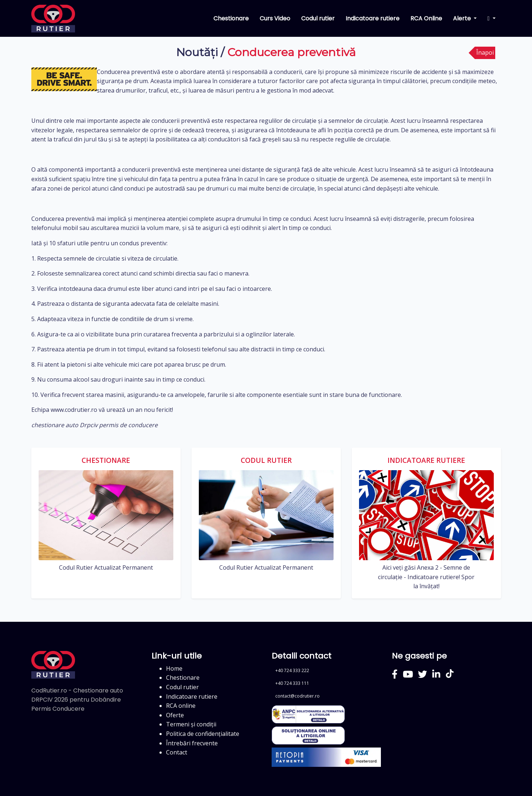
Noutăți (197, 52)
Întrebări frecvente (192, 743)
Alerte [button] (463, 18)
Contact (177, 752)
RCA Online (426, 18)
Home (174, 668)
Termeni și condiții (191, 724)
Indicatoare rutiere (373, 18)
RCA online (181, 706)
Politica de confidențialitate (203, 734)
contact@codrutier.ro (297, 696)
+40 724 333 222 (292, 670)
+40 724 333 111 (292, 683)
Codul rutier (318, 18)
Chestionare (231, 18)
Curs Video (275, 18)
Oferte (175, 715)
